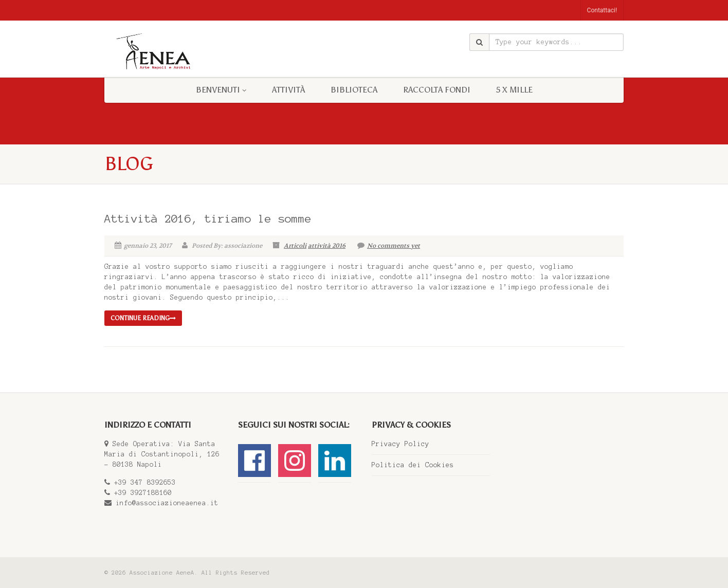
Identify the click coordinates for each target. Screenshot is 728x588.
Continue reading (143, 318)
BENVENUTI (221, 90)
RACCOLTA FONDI (437, 90)
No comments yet (389, 246)
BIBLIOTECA (354, 90)
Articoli (295, 246)
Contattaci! (602, 10)
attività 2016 (327, 246)
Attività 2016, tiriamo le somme (208, 218)
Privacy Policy (401, 444)
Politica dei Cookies (413, 465)
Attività (288, 90)
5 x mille (514, 90)
